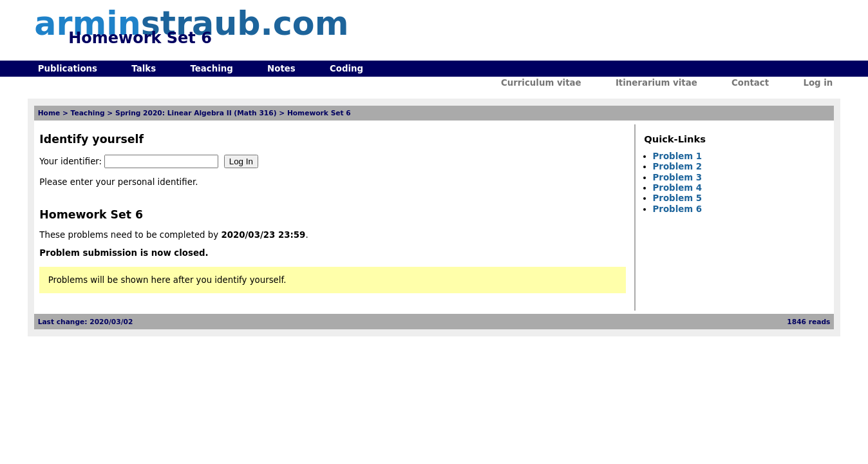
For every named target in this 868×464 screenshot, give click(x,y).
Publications (68, 69)
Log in (818, 83)
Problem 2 (677, 167)
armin (191, 24)
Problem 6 (677, 209)
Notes (281, 69)
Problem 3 (677, 178)
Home (49, 113)
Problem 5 (677, 198)
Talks (144, 69)
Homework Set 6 (319, 113)
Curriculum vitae (541, 83)
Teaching (211, 69)
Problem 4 (677, 188)
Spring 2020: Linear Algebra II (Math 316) (196, 113)
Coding (346, 69)
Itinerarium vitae (656, 83)
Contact (750, 83)
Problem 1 (677, 156)
